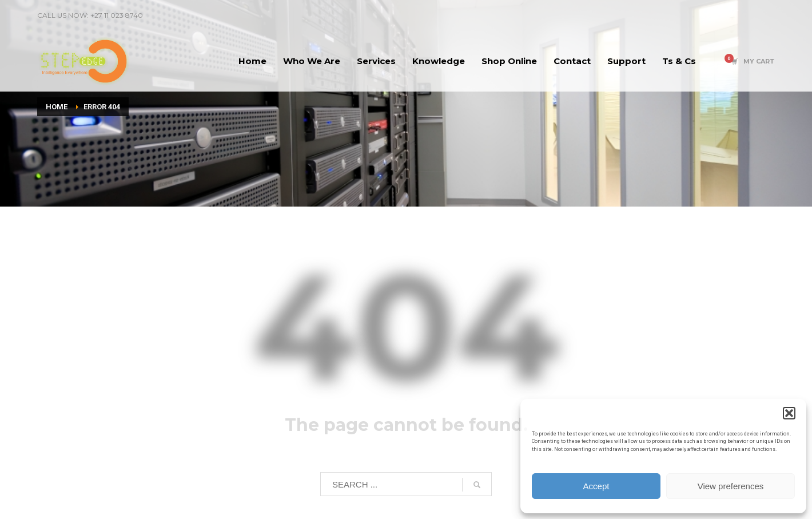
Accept (596, 486)
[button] (789, 413)
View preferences (731, 486)
